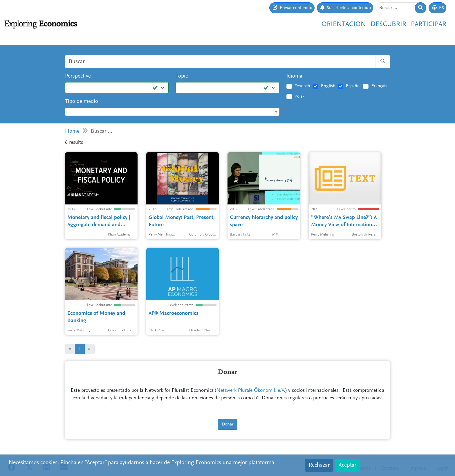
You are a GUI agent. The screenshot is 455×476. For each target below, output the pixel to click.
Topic (182, 76)
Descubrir (388, 24)
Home (72, 131)
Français (379, 86)
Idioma (294, 76)
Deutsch (302, 86)
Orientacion (344, 24)
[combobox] (172, 112)
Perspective (78, 76)
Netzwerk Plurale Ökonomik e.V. (251, 391)
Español (353, 86)
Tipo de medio (82, 102)
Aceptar (347, 465)
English (328, 86)
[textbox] (172, 112)
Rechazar (319, 465)
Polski (300, 96)
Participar (429, 24)
